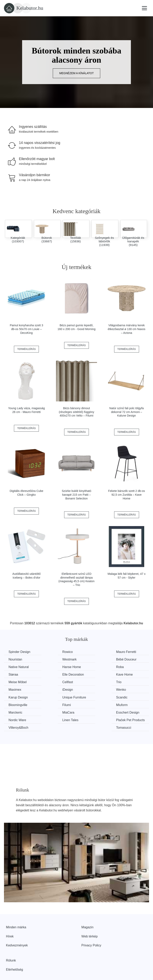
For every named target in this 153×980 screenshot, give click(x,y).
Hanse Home (130, 659)
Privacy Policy (91, 927)
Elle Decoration (94, 667)
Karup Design (93, 682)
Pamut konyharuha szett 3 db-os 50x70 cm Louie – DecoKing (26, 329)
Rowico (51, 652)
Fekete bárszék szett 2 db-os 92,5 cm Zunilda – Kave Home (127, 495)
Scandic (15, 689)
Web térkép (90, 918)
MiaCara (52, 697)
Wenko (51, 682)
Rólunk (11, 942)
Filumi (88, 689)
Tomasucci (128, 704)
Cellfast (51, 674)
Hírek (10, 918)
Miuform (127, 689)
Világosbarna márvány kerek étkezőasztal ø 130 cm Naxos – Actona (127, 329)
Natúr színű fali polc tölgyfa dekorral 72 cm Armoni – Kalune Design (127, 412)
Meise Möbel (18, 674)
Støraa (51, 667)
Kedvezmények (17, 927)
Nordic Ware (129, 697)
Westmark (16, 659)
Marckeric (16, 697)
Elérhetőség (14, 951)
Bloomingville (56, 689)
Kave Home (129, 667)
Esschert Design (95, 697)
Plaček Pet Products (54, 707)
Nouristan (127, 652)
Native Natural (94, 659)
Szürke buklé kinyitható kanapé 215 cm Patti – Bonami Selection (76, 495)
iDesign (14, 682)
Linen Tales (17, 704)
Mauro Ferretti (93, 652)
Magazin (87, 909)
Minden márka (16, 909)
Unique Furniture (133, 682)
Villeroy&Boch (93, 704)
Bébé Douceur (56, 659)
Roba (13, 667)
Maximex (127, 674)
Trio (86, 674)
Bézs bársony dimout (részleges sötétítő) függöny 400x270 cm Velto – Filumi (76, 412)
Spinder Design (20, 652)
